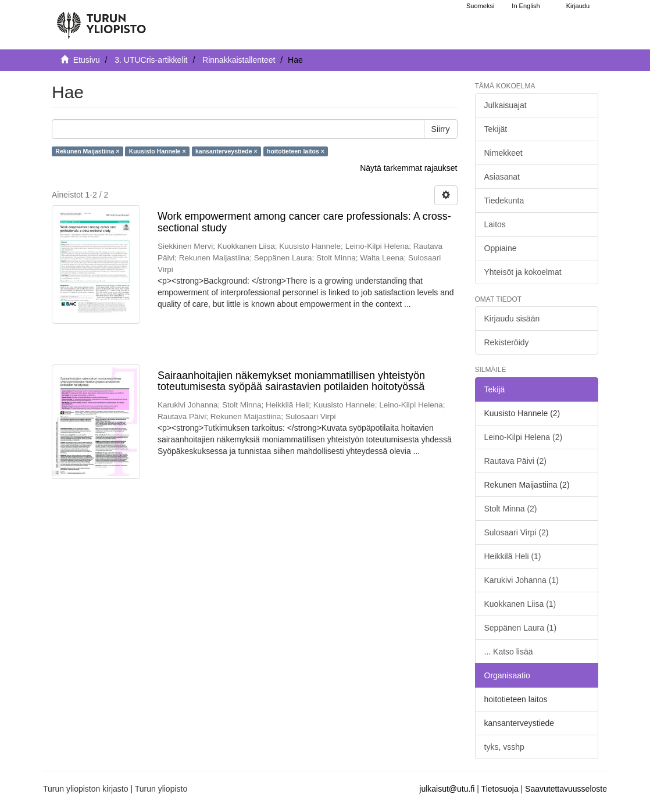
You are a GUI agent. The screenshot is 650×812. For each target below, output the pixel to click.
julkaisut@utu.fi (447, 789)
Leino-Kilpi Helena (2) (524, 437)
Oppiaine (501, 248)
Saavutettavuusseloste (566, 789)
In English (526, 6)
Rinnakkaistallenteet (239, 60)
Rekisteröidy (507, 342)
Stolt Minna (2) (511, 509)
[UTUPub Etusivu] (101, 20)
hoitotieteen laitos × (296, 151)
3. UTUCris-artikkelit (151, 60)
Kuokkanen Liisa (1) (520, 604)
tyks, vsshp (504, 747)
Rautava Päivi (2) (515, 461)
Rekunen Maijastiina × (87, 151)
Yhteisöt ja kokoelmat (523, 272)
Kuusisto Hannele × (158, 151)
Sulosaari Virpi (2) (517, 532)
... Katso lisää (509, 652)
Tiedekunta (504, 201)
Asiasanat (502, 177)
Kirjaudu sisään (512, 319)
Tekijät (496, 129)
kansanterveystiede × (226, 151)
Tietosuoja (500, 789)
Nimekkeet (503, 153)
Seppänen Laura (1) (521, 628)
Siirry (441, 129)
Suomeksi (480, 6)
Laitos (495, 224)
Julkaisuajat (506, 105)
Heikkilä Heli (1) (513, 556)
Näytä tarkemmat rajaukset (408, 168)
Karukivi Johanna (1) (522, 580)
